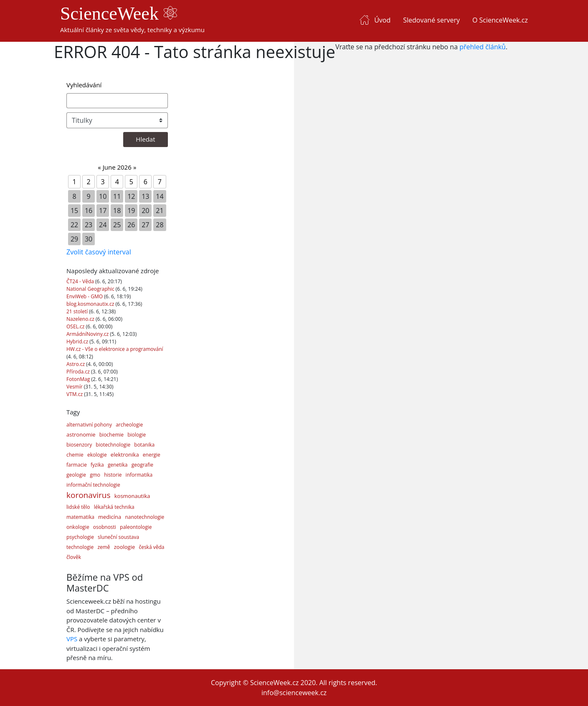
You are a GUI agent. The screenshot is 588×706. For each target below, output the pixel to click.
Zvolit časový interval (99, 252)
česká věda (151, 547)
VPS (72, 639)
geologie (76, 475)
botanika (144, 445)
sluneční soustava (118, 537)
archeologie (129, 425)
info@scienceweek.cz (294, 693)
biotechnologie (113, 445)
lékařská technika (114, 507)
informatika (139, 475)
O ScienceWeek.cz (500, 20)
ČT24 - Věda (81, 281)
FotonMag (79, 379)
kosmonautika (132, 496)
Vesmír (75, 387)
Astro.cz (76, 364)
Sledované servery (431, 20)
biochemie (112, 435)
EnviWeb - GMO (85, 296)
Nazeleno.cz (81, 319)
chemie (75, 455)
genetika (118, 465)
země (104, 547)
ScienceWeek (119, 14)
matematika (80, 517)
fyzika (97, 465)
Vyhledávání (84, 85)
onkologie (78, 527)
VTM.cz (75, 394)
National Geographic (91, 289)
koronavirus (89, 495)
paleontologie (136, 527)
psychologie (80, 537)
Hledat (145, 139)
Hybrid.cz (78, 342)
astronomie (81, 434)
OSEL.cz (76, 326)
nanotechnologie (144, 517)
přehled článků (483, 47)
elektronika (125, 455)
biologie (137, 435)
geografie (142, 465)
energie (152, 455)
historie (113, 475)
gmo (95, 475)
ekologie (97, 455)
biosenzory (79, 445)
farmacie (77, 465)
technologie (80, 547)
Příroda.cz (79, 372)
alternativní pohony (89, 425)
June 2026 (117, 167)
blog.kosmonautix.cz (91, 304)
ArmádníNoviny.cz (88, 334)
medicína (110, 517)
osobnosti (105, 527)
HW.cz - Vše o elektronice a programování (115, 349)
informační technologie (93, 485)
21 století (78, 311)
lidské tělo (78, 507)
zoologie (124, 547)
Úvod (382, 20)
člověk (74, 557)
